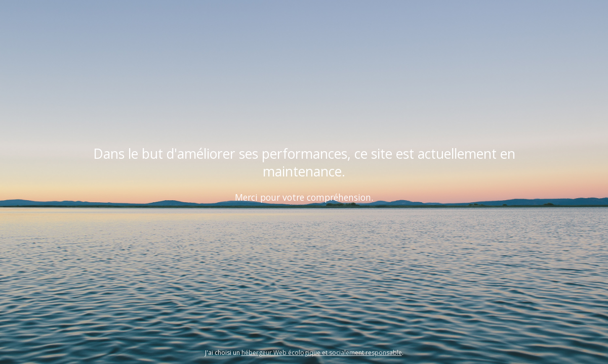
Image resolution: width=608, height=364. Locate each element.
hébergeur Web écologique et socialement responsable (322, 353)
